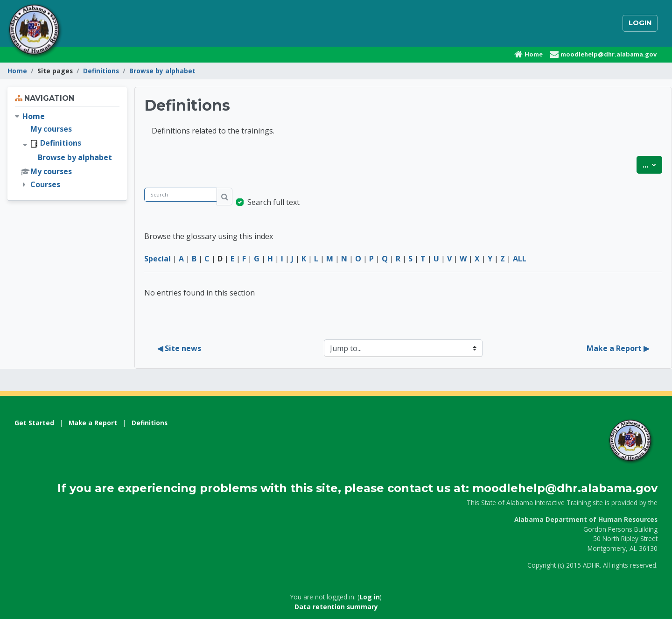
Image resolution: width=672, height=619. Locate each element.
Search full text (273, 202)
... (652, 164)
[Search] (181, 195)
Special (157, 259)
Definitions (101, 71)
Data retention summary (336, 607)
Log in (370, 597)
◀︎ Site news (179, 348)
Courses (45, 184)
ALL (520, 259)
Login (640, 23)
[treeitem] (67, 151)
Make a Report (93, 423)
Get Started (34, 423)
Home (17, 71)
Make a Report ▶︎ (618, 348)
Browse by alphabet (162, 71)
